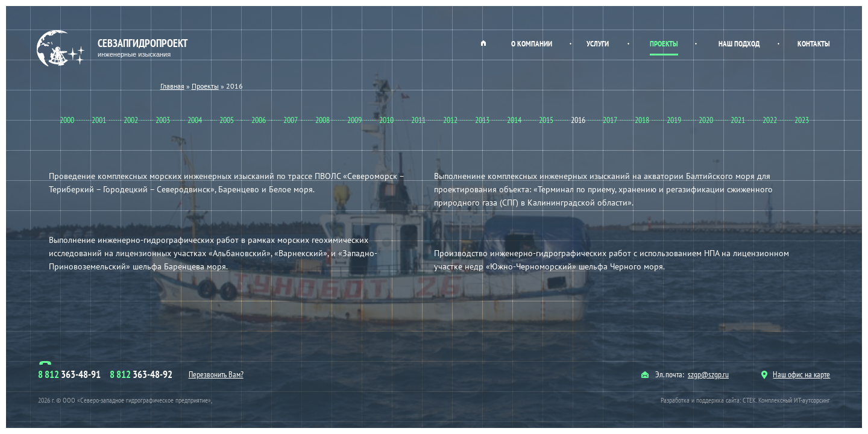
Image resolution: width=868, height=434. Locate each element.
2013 (482, 120)
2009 (354, 120)
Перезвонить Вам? (216, 374)
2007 (291, 120)
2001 (99, 120)
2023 (802, 120)
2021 (738, 120)
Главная (483, 43)
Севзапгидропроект (114, 49)
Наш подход (739, 44)
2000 (67, 120)
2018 (642, 120)
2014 (514, 120)
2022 (770, 120)
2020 (706, 120)
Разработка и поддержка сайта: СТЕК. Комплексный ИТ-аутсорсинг (745, 400)
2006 (259, 120)
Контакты (814, 44)
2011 (418, 120)
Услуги (598, 44)
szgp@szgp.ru (708, 374)
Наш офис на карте (796, 374)
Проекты (664, 44)
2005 (227, 120)
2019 (674, 120)
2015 (546, 120)
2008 (322, 120)
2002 (131, 120)
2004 (195, 120)
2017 (610, 120)
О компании (532, 44)
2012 (450, 120)
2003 (163, 120)
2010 (386, 120)
